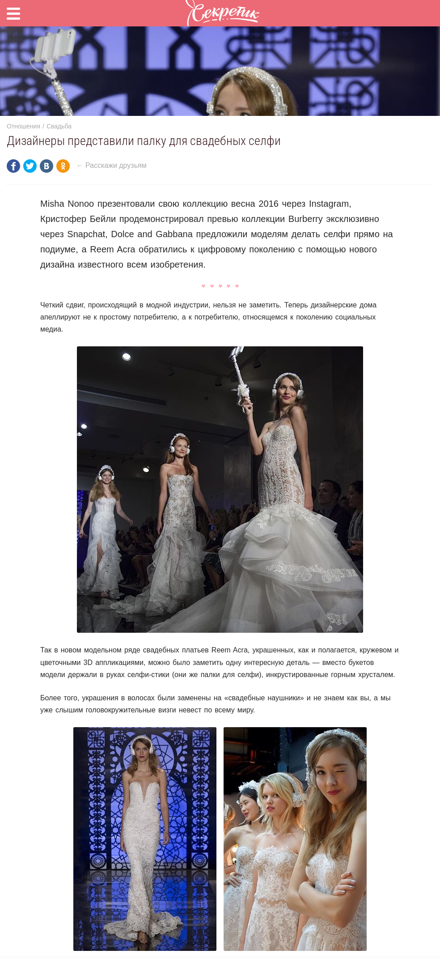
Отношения (23, 126)
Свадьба (59, 126)
